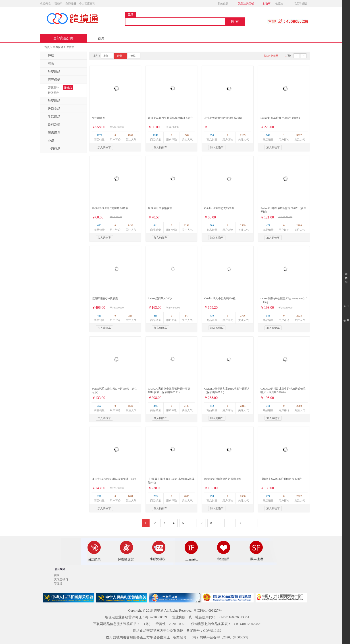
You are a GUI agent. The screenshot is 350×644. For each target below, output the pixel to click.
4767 (130, 135)
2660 (299, 406)
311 (268, 406)
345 (156, 406)
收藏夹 (281, 4)
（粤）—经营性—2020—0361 (164, 624)
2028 (299, 316)
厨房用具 (51, 133)
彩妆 (48, 64)
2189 (243, 135)
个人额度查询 (87, 4)
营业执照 (179, 617)
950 (212, 135)
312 (212, 406)
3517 (299, 135)
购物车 (267, 4)
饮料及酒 (51, 125)
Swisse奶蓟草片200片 (160, 298)
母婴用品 (51, 72)
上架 (106, 56)
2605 (187, 496)
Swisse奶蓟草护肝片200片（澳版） (281, 118)
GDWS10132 (212, 631)
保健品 (70, 47)
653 (99, 225)
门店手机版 (301, 4)
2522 (299, 496)
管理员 (58, 583)
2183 (187, 406)
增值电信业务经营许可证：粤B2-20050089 (136, 617)
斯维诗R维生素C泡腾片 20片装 (110, 208)
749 (268, 135)
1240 (156, 135)
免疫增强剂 (98, 118)
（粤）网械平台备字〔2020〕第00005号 (219, 637)
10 (231, 523)
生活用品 (51, 117)
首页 (101, 38)
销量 (119, 56)
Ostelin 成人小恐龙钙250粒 (220, 298)
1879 (99, 135)
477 (268, 225)
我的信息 (224, 4)
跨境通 (159, 610)
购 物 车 (346, 274)
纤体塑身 (53, 93)
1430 (130, 225)
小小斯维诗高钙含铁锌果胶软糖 (223, 118)
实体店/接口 (61, 579)
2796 (243, 316)
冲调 (48, 141)
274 (212, 496)
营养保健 (58, 47)
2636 (243, 496)
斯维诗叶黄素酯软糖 (160, 208)
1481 (130, 496)
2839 (130, 406)
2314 (243, 406)
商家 (57, 575)
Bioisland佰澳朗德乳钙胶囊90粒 (223, 479)
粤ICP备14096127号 (208, 610)
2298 (299, 225)
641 (156, 225)
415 (156, 316)
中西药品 (51, 149)
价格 (133, 56)
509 (212, 225)
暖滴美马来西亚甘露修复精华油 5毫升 (170, 118)
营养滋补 (53, 88)
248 (187, 135)
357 (99, 406)
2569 (243, 225)
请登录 (58, 4)
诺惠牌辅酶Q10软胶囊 (105, 298)
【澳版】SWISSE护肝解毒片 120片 (281, 479)
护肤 (48, 56)
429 (99, 316)
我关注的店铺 (246, 4)
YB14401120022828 (247, 624)
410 (212, 316)
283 (156, 496)
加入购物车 (104, 147)
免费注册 (71, 4)
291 (99, 496)
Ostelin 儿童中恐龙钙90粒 (219, 208)
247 (187, 316)
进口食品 (51, 109)
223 (130, 316)
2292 (187, 225)
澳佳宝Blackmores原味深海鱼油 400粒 (114, 479)
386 (268, 316)
